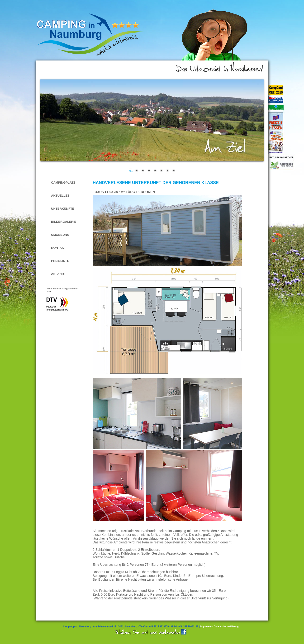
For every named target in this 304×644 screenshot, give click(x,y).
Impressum (207, 627)
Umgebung (60, 235)
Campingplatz (63, 183)
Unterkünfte (63, 209)
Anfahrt (58, 274)
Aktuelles (60, 196)
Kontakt (59, 248)
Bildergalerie (64, 222)
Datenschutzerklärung (226, 627)
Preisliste (60, 261)
